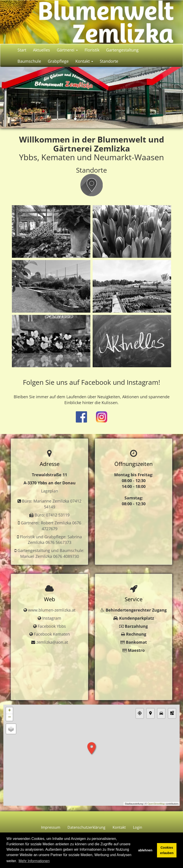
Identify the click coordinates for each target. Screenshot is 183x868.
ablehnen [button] (145, 850)
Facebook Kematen (52, 634)
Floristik (92, 50)
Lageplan (50, 491)
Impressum (51, 827)
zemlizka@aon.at (52, 642)
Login (138, 827)
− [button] (10, 717)
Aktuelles (41, 50)
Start (22, 50)
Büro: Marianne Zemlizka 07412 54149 (52, 504)
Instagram (52, 618)
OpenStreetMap (156, 804)
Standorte (109, 61)
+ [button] (10, 711)
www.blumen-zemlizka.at (52, 610)
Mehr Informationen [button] (34, 861)
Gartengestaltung (122, 50)
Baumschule (29, 61)
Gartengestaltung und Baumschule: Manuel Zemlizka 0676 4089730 (51, 553)
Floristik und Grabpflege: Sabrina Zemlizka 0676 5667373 (51, 540)
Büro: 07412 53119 (52, 515)
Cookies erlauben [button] (167, 850)
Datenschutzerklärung (86, 827)
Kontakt (84, 61)
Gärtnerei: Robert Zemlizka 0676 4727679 (51, 526)
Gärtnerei (67, 50)
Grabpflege (58, 61)
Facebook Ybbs (52, 626)
